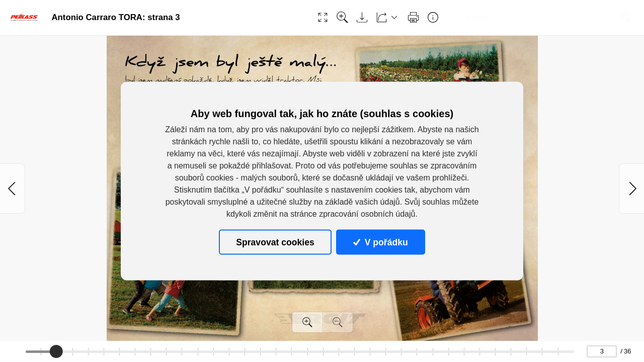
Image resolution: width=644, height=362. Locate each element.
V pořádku (380, 242)
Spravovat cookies (275, 242)
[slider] (56, 351)
